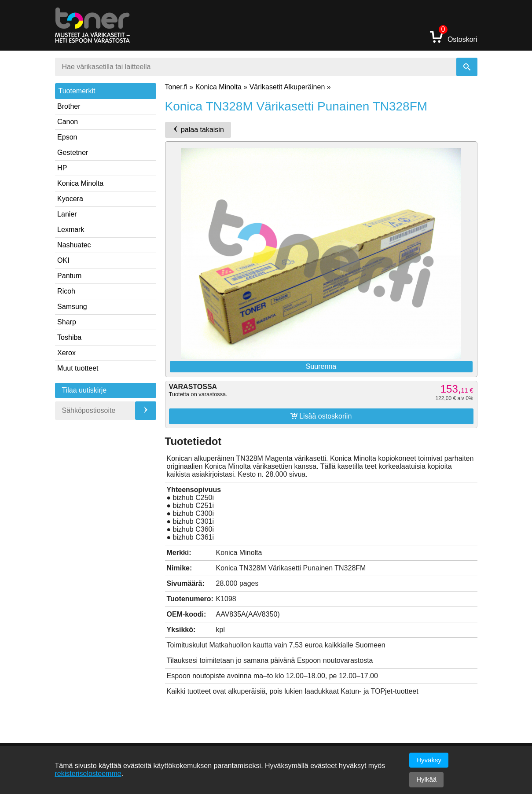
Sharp (67, 322)
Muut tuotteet (78, 368)
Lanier (67, 214)
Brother (69, 106)
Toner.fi (176, 87)
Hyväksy (429, 760)
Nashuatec (74, 245)
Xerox (66, 353)
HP (62, 168)
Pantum (69, 276)
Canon (68, 122)
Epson (67, 137)
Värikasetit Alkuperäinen (287, 87)
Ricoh (66, 291)
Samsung (72, 307)
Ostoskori (454, 36)
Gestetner (73, 153)
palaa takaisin (198, 129)
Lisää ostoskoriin (321, 416)
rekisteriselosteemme (88, 774)
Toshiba (69, 337)
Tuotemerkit (77, 91)
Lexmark (71, 230)
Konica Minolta (80, 183)
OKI (63, 260)
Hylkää (426, 779)
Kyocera (70, 199)
